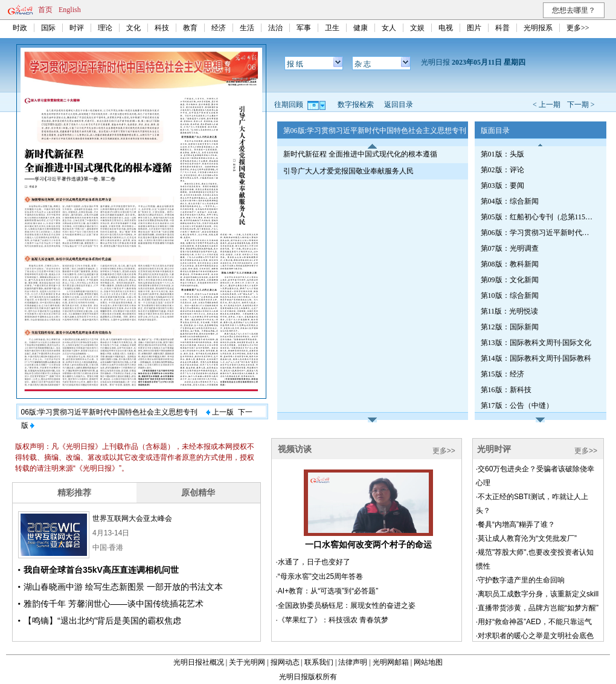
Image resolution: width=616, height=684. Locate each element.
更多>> (578, 28)
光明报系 (538, 28)
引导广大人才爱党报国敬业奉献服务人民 (348, 171)
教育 (190, 28)
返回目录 (399, 105)
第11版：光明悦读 (510, 311)
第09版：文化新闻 (510, 280)
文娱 (417, 28)
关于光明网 (247, 662)
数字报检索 (356, 105)
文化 (133, 28)
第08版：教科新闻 (510, 264)
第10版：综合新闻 (510, 295)
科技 (162, 28)
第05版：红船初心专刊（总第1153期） (538, 217)
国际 (48, 28)
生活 (247, 28)
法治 (275, 28)
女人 (389, 28)
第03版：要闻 (502, 186)
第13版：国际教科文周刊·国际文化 (536, 343)
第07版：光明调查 (510, 248)
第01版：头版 (502, 154)
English (70, 10)
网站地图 (428, 662)
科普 (502, 28)
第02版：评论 (502, 170)
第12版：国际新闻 (510, 327)
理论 (105, 28)
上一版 (220, 412)
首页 (45, 10)
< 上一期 (547, 105)
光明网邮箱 (391, 662)
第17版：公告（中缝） (517, 405)
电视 (446, 28)
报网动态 (285, 662)
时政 (20, 28)
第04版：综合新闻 (510, 201)
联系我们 (319, 662)
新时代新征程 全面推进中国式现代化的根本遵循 (360, 154)
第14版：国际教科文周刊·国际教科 (536, 358)
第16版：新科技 (506, 390)
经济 (219, 28)
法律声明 (353, 662)
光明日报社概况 (199, 662)
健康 (361, 28)
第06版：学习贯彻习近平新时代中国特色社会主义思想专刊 (538, 233)
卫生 (332, 28)
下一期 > (581, 105)
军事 (304, 28)
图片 (474, 28)
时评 (77, 28)
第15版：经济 (502, 374)
